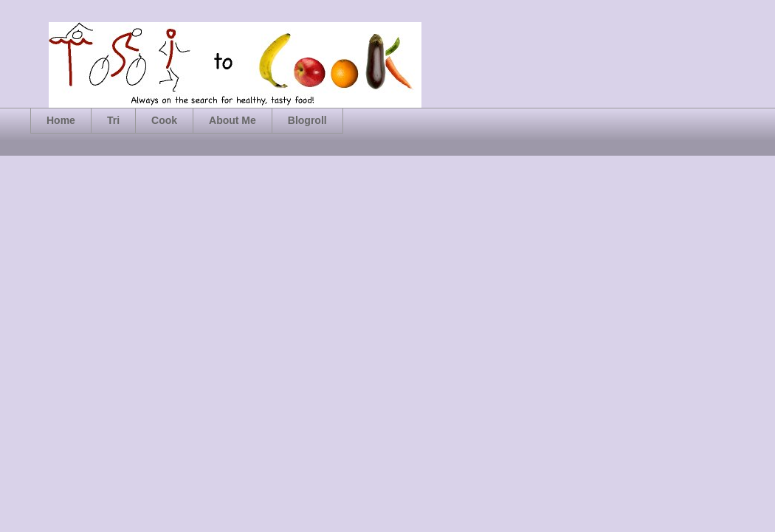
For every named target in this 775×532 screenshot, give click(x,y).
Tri (113, 120)
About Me (232, 120)
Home (61, 120)
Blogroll (307, 120)
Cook (164, 120)
